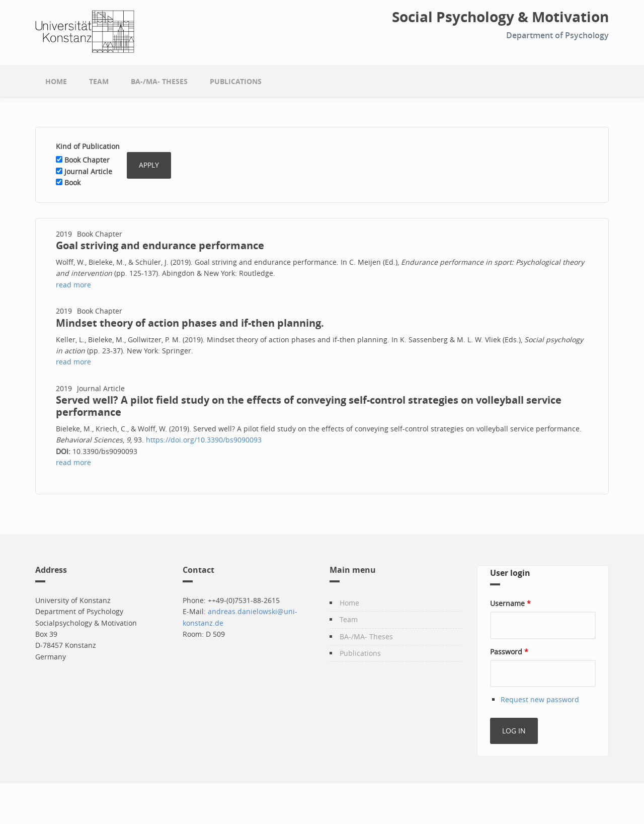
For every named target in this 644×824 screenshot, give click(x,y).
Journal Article (88, 171)
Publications (236, 81)
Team (99, 81)
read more (73, 285)
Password (509, 652)
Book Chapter (87, 160)
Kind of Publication (88, 146)
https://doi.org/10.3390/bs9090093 (204, 440)
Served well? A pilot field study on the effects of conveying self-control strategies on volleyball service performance (309, 406)
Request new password (540, 699)
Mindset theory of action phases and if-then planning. (190, 323)
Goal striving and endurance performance (160, 245)
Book (72, 182)
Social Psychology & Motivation (500, 17)
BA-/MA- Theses (159, 81)
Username (510, 603)
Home (56, 81)
